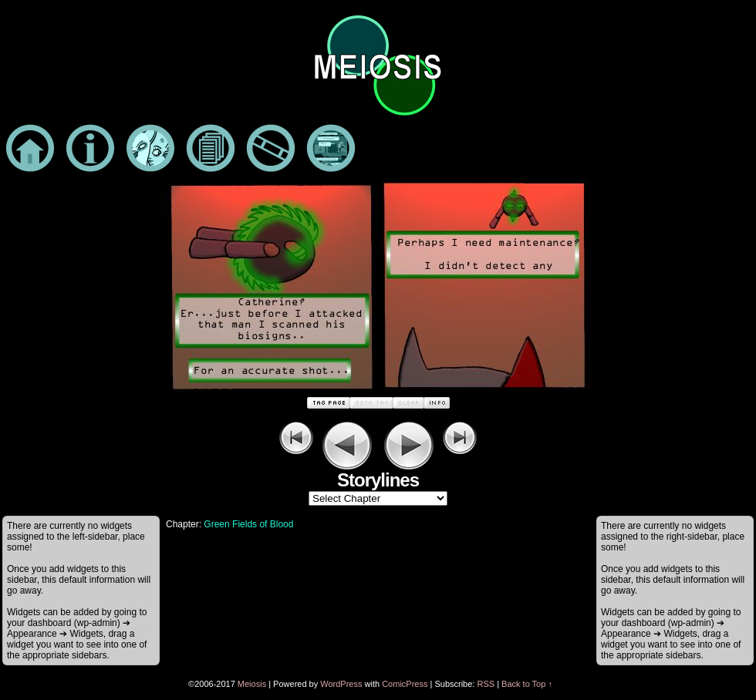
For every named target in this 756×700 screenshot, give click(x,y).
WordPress (341, 684)
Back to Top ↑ (527, 684)
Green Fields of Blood (248, 524)
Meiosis (252, 684)
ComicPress (405, 684)
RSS (486, 684)
